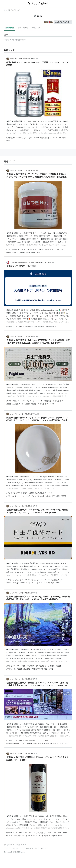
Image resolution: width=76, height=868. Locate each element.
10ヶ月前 (36, 414)
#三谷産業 (56, 496)
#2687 (23, 401)
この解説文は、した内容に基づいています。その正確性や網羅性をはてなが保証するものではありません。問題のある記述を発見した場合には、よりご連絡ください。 (15, 40)
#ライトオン (31, 401)
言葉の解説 (10, 28)
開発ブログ (30, 848)
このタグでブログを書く (63, 22)
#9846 (55, 138)
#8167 (28, 496)
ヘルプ (22, 848)
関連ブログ (36, 28)
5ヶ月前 (52, 263)
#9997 (65, 833)
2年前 (35, 679)
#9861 (9, 404)
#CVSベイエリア (13, 401)
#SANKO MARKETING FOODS (35, 669)
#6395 (22, 253)
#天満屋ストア (46, 138)
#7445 (40, 401)
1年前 (35, 506)
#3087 (58, 583)
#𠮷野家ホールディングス (53, 401)
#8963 (31, 493)
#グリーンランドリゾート (55, 249)
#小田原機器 (31, 253)
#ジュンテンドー (37, 580)
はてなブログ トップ (12, 10)
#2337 (22, 583)
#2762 (51, 669)
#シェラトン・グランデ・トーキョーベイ (22, 836)
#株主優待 (29, 326)
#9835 (48, 580)
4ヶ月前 (36, 59)
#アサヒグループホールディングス (20, 138)
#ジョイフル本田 (38, 496)
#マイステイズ (45, 836)
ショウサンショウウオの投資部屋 (21, 59)
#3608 (52, 404)
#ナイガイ (63, 138)
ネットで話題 (23, 28)
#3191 (48, 496)
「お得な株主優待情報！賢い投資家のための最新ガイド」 (29, 263)
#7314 (39, 253)
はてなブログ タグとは (11, 848)
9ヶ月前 (36, 336)
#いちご (16, 583)
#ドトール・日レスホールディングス (40, 583)
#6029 (23, 249)
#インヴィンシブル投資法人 (17, 493)
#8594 (19, 669)
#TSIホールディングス (40, 404)
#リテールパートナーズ (15, 496)
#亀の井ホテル (57, 836)
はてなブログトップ (41, 848)
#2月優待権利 (39, 326)
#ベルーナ (58, 833)
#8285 (64, 496)
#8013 (9, 141)
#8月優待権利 (51, 326)
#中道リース (11, 669)
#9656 (9, 253)
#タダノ (16, 253)
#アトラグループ (13, 249)
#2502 (36, 138)
